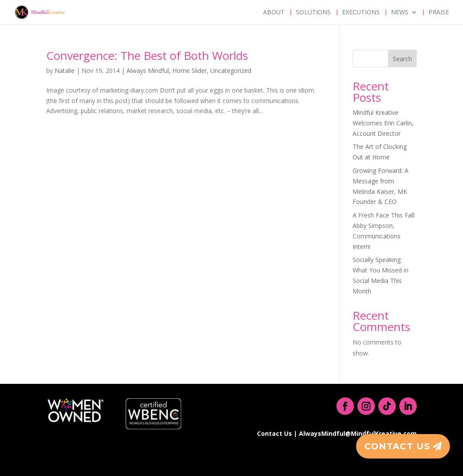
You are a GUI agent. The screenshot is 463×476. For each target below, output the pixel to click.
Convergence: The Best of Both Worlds (147, 55)
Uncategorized (231, 71)
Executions (361, 13)
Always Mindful (148, 71)
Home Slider (190, 71)
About (274, 13)
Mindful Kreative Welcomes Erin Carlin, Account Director (383, 123)
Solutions (313, 13)
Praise (439, 13)
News (400, 13)
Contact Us (397, 446)
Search (402, 59)
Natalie (65, 71)
